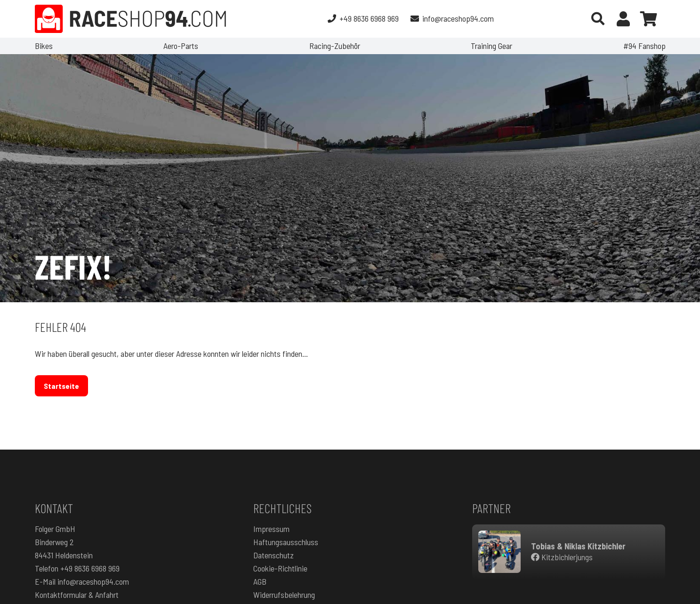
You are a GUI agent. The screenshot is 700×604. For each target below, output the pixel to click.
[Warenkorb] (649, 19)
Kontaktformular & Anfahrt (77, 595)
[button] (598, 19)
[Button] (623, 19)
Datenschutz (274, 555)
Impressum (271, 529)
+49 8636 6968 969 (90, 568)
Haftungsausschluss (286, 542)
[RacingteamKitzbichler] (499, 552)
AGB (260, 581)
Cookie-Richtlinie (280, 568)
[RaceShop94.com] (131, 19)
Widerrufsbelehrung (284, 595)
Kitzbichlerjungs (562, 557)
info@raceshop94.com (93, 581)
